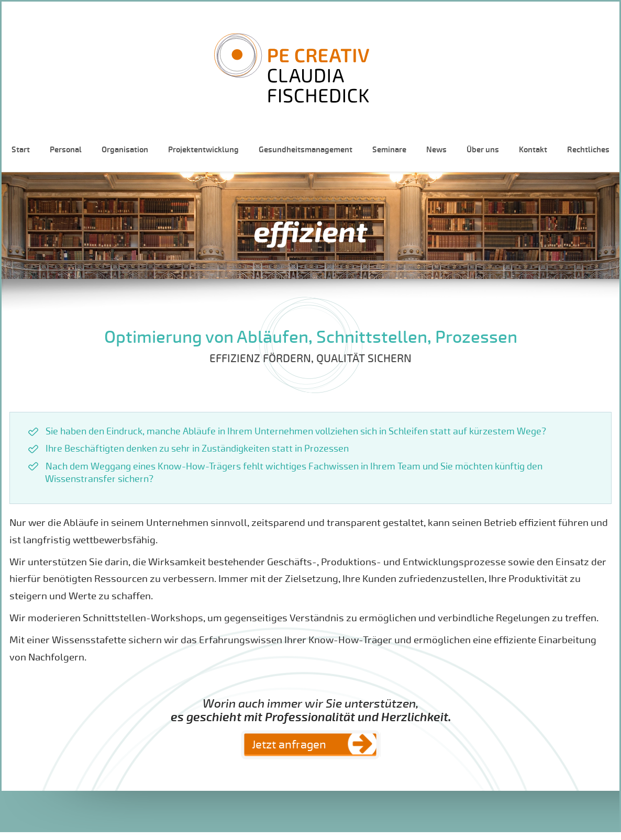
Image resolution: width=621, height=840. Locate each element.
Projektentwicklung (203, 150)
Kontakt (533, 150)
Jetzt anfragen (289, 745)
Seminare (389, 150)
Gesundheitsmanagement (306, 150)
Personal (66, 150)
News (436, 150)
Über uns (483, 150)
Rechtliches (588, 150)
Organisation (125, 150)
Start (21, 150)
